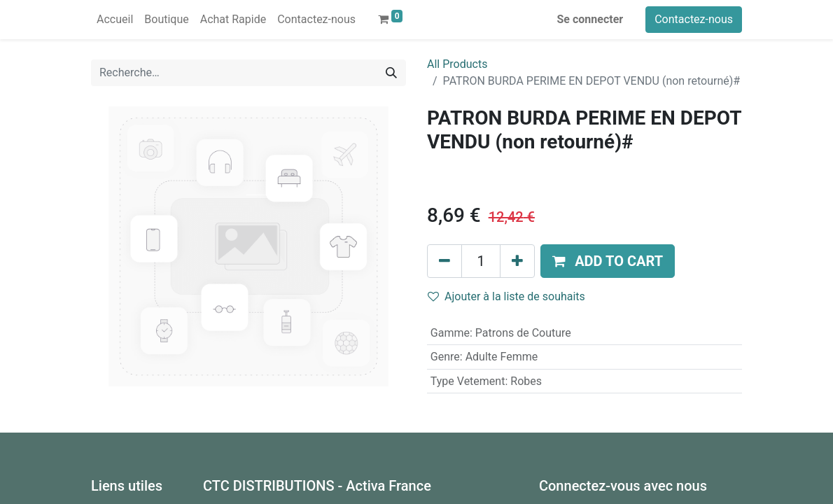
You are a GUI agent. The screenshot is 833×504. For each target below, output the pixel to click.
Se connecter (590, 19)
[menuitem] (115, 20)
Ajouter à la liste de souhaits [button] (506, 296)
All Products (457, 64)
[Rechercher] (391, 73)
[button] (608, 261)
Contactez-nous (694, 19)
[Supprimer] (444, 261)
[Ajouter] (517, 261)
